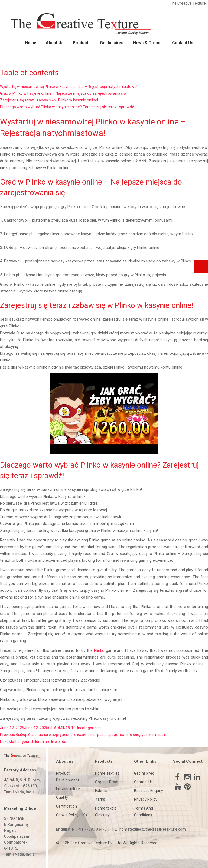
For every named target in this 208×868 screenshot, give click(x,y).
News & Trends (148, 43)
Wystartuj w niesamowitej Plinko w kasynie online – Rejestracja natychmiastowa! (69, 87)
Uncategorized (88, 728)
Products (82, 43)
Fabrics (101, 791)
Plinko (99, 650)
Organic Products (110, 782)
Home (31, 43)
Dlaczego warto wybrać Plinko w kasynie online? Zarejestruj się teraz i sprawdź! (67, 107)
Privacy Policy (146, 799)
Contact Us (183, 43)
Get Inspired (112, 43)
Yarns (100, 799)
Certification (66, 806)
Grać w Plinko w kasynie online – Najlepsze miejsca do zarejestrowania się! (63, 93)
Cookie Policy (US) (71, 815)
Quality (62, 797)
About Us (55, 43)
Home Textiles (107, 773)
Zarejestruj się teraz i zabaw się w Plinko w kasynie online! (49, 100)
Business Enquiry (149, 791)
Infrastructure (68, 789)
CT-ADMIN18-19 (62, 728)
